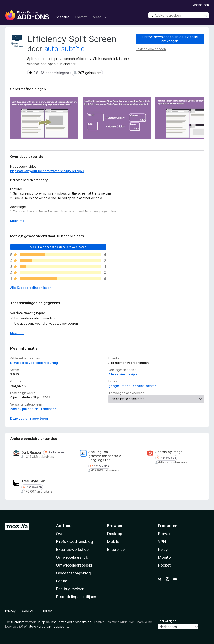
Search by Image (169, 452)
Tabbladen (48, 409)
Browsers (166, 534)
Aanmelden (201, 5)
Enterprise (116, 549)
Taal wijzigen (167, 621)
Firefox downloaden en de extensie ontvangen (170, 39)
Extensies (62, 17)
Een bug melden (70, 589)
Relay (163, 549)
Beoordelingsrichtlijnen (76, 597)
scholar (138, 386)
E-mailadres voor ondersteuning (34, 363)
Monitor (165, 557)
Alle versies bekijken (124, 374)
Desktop (115, 534)
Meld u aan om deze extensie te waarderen (58, 247)
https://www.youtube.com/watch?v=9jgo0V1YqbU (47, 171)
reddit (126, 386)
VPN (162, 542)
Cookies (28, 611)
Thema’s (81, 17)
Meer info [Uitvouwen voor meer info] (17, 221)
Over (60, 534)
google (114, 386)
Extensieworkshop (72, 549)
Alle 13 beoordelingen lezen (31, 288)
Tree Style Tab (33, 481)
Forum (62, 581)
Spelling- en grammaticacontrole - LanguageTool (106, 456)
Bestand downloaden (151, 49)
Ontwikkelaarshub (72, 557)
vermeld (31, 622)
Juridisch (46, 611)
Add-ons (64, 526)
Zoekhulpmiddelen (24, 409)
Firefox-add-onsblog (74, 542)
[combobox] (179, 15)
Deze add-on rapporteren (29, 418)
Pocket (164, 565)
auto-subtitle (64, 49)
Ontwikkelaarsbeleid (74, 565)
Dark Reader (31, 453)
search (151, 386)
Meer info (17, 333)
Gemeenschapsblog (73, 573)
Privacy (10, 611)
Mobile (113, 542)
